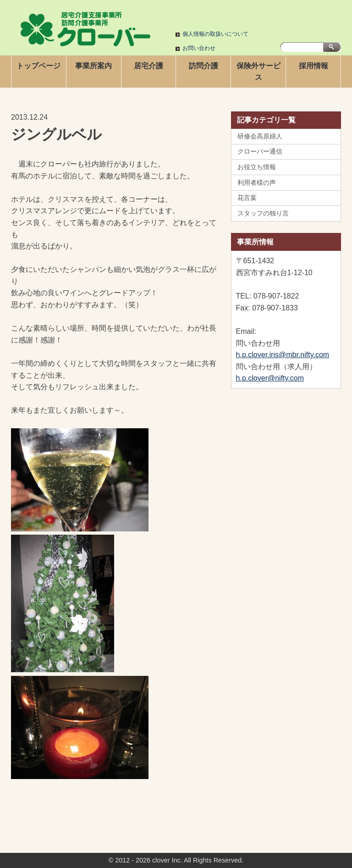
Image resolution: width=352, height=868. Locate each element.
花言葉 (247, 198)
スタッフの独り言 (263, 213)
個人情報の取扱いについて (215, 34)
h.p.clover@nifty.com (270, 378)
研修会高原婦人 (260, 136)
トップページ (38, 66)
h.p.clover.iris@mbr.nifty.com (283, 355)
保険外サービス (258, 72)
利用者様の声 (257, 182)
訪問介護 (203, 66)
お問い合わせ (199, 48)
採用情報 (313, 66)
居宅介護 (148, 66)
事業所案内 (93, 66)
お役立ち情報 (257, 167)
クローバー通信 (260, 151)
